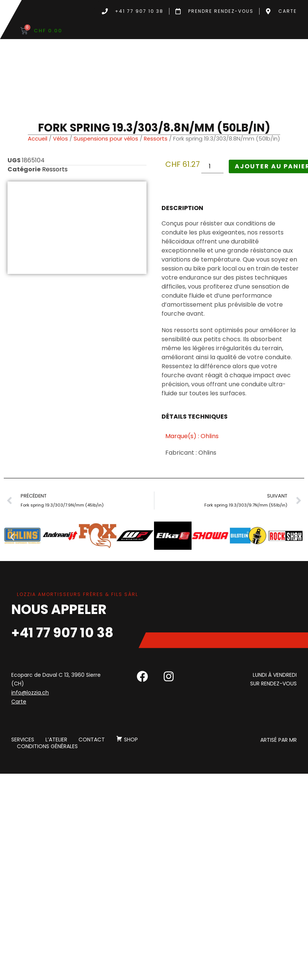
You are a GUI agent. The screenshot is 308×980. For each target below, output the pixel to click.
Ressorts (156, 139)
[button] (12, 537)
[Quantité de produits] (212, 166)
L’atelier (56, 740)
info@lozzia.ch (30, 693)
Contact (92, 740)
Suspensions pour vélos (106, 139)
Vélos (60, 139)
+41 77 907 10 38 (62, 633)
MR (293, 740)
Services (23, 740)
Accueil (38, 139)
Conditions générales (47, 747)
